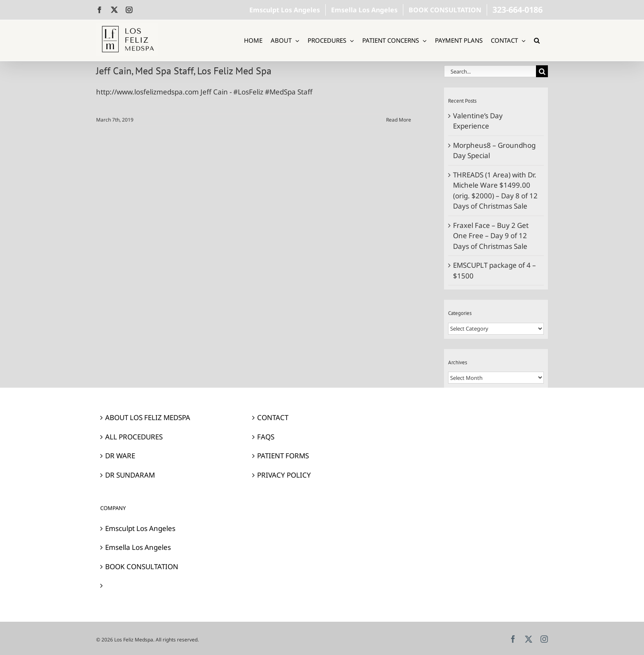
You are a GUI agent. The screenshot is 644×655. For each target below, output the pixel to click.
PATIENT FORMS (283, 456)
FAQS (266, 437)
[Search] (542, 71)
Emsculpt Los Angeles (140, 528)
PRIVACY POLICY (284, 475)
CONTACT (273, 417)
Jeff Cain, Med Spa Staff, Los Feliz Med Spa (184, 71)
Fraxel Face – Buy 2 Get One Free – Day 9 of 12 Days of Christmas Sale (491, 236)
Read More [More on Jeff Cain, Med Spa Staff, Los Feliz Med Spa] (399, 120)
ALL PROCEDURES (134, 437)
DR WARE (120, 456)
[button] (537, 40)
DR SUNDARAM (130, 475)
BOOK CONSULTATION (142, 567)
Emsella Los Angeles (138, 547)
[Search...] (490, 71)
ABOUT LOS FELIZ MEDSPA (148, 417)
